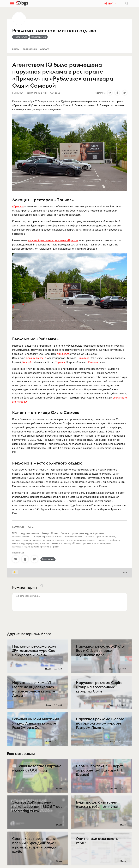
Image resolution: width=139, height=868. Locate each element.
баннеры (65, 533)
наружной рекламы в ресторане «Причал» (53, 240)
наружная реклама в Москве (48, 537)
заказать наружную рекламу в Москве (31, 543)
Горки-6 (27, 362)
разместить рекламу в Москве (66, 543)
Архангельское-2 (36, 358)
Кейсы (31, 527)
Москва (55, 533)
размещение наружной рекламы (88, 533)
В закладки (48, 559)
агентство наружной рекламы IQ (101, 537)
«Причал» (18, 206)
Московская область (22, 537)
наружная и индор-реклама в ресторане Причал (36, 547)
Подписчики (30, 49)
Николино (83, 358)
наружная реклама (30, 533)
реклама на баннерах (54, 540)
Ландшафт (63, 354)
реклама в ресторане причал (97, 543)
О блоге (45, 49)
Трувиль (60, 362)
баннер (45, 533)
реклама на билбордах (109, 540)
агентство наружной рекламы (81, 540)
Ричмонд (93, 362)
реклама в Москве (74, 537)
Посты (16, 49)
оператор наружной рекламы (26, 540)
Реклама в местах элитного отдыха (54, 31)
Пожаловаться (39, 37)
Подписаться (20, 37)
